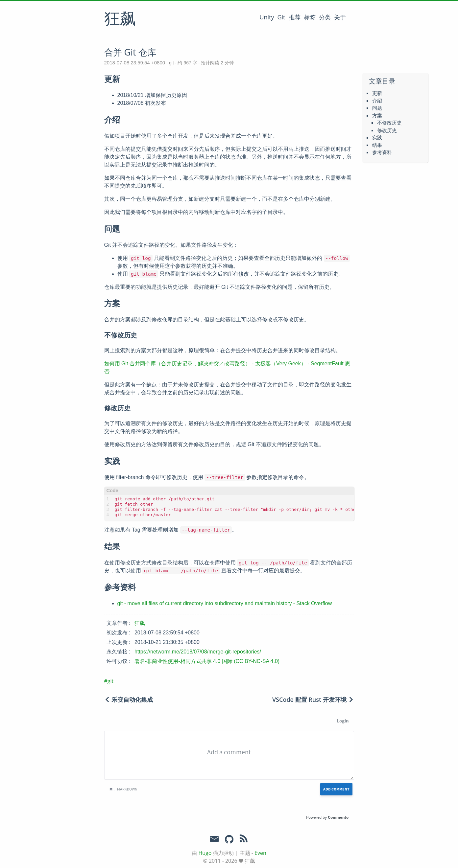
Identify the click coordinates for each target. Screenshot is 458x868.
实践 (377, 137)
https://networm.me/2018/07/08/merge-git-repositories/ (198, 652)
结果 (377, 145)
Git (281, 17)
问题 (377, 108)
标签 (310, 17)
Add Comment (336, 789)
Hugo (205, 853)
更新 (377, 93)
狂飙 (120, 19)
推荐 (295, 17)
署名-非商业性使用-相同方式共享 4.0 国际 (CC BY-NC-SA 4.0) (207, 661)
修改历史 (387, 130)
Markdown (123, 789)
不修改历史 (389, 123)
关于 (340, 17)
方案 (377, 115)
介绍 (377, 101)
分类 (325, 17)
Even (260, 853)
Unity (267, 17)
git (171, 63)
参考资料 (382, 152)
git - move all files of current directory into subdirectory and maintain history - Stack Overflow (225, 603)
